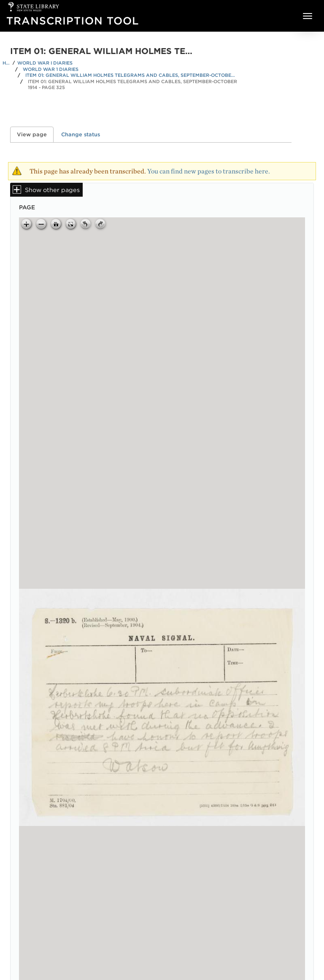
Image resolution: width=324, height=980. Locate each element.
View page (35, 134)
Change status (81, 134)
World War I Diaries (45, 63)
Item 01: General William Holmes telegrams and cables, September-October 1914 (131, 75)
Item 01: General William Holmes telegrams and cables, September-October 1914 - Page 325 (132, 85)
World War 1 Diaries (51, 69)
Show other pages (52, 190)
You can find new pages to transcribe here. (209, 171)
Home (6, 63)
